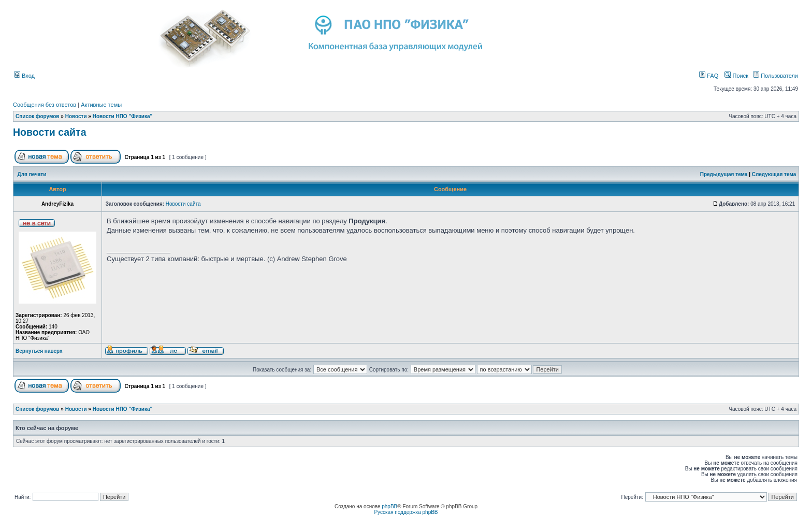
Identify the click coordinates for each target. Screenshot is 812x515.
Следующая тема (774, 174)
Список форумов (38, 116)
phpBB (389, 506)
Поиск (736, 76)
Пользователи (775, 76)
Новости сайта (50, 132)
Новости (76, 116)
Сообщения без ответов (45, 105)
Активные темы (101, 105)
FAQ (709, 76)
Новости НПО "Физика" (123, 116)
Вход (24, 76)
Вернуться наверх (39, 351)
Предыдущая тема (724, 174)
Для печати (32, 174)
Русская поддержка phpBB (406, 512)
